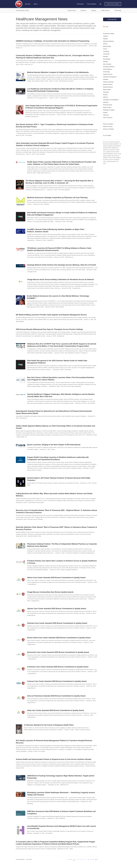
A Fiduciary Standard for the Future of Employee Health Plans (49, 725)
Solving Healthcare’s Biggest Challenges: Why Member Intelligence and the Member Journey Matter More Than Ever (61, 395)
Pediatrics (106, 102)
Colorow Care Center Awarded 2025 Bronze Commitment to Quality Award (57, 681)
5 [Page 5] (82, 859)
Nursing (105, 95)
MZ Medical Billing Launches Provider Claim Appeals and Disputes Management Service (51, 315)
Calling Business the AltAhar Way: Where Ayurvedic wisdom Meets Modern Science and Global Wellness (54, 495)
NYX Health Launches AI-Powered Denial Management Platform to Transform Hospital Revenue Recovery (54, 742)
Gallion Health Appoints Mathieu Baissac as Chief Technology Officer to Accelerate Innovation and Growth (55, 427)
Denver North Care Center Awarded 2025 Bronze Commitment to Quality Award (59, 638)
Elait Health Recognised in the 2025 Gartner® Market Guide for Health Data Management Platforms (57, 362)
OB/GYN (105, 97)
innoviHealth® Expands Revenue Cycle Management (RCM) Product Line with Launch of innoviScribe (62, 827)
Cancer (105, 49)
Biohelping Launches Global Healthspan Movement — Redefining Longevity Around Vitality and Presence (61, 794)
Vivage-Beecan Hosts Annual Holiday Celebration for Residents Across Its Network (61, 280)
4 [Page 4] (80, 859)
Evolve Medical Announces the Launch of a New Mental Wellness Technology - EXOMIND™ (58, 297)
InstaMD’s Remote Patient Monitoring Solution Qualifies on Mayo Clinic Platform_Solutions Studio (56, 231)
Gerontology (106, 72)
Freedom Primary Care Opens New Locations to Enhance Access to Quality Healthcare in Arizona (62, 562)
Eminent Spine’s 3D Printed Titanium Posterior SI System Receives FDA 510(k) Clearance (59, 479)
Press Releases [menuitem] (92, 4)
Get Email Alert (112, 19)
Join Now (28, 4)
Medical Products (108, 84)
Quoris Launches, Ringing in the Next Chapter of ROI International (54, 445)
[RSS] (104, 27)
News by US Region (109, 129)
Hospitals (106, 79)
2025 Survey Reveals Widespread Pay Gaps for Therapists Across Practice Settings (49, 329)
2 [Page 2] (76, 859)
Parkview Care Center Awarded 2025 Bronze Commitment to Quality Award (57, 623)
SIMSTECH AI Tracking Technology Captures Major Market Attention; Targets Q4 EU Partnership (61, 777)
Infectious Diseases (108, 82)
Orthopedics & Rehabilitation (111, 100)
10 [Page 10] (93, 859)
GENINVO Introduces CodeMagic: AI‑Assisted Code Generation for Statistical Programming (53, 41)
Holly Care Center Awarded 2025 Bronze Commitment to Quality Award (56, 710)
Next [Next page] (96, 859)
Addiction (106, 36)
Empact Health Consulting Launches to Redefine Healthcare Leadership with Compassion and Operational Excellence (58, 458)
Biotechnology (107, 46)
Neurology (106, 92)
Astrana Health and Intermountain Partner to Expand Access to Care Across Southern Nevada (54, 759)
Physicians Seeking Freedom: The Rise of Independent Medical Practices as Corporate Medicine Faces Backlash (62, 545)
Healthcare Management (110, 77)
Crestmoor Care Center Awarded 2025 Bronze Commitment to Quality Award (58, 667)
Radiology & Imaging (109, 110)
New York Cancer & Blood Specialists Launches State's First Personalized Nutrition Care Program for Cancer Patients (61, 379)
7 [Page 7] (86, 859)
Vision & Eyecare (108, 118)
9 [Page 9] (90, 859)
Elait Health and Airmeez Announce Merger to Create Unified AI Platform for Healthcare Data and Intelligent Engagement (62, 214)
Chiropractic (106, 54)
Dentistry (105, 56)
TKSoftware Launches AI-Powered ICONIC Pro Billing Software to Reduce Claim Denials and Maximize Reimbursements (59, 249)
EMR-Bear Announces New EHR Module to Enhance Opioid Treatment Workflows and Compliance (61, 813)
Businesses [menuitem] (80, 4)
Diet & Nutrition (107, 64)
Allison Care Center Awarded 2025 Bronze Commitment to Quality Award (56, 578)
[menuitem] (100, 4)
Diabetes (105, 62)
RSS (107, 27)
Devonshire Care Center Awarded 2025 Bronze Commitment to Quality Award (58, 652)
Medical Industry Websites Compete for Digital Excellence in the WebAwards (58, 72)
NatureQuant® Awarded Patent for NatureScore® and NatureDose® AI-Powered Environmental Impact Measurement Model (54, 412)
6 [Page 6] (84, 859)
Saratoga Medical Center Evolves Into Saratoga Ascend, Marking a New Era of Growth (62, 265)
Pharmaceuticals (108, 105)
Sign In (36, 4)
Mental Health (107, 90)
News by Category (108, 124)
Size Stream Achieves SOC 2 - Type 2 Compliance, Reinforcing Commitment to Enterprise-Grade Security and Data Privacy (54, 126)
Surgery (105, 112)
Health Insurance (108, 74)
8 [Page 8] (88, 859)
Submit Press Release (113, 4)
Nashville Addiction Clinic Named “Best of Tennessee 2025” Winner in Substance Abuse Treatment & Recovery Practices (56, 528)
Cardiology (106, 51)
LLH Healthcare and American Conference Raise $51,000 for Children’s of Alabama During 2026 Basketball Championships (60, 90)
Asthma (105, 44)
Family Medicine (107, 69)
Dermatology (107, 59)
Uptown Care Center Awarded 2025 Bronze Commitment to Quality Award (57, 609)
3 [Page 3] (78, 859)
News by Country (108, 126)
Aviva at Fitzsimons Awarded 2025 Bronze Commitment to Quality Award (56, 696)
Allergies (105, 39)
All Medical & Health (109, 34)
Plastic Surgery (107, 107)
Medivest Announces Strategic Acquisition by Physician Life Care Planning (57, 198)
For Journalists (107, 135)
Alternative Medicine (109, 41)
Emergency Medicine (109, 67)
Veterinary (106, 115)
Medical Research (108, 87)
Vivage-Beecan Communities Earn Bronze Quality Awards (50, 592)
